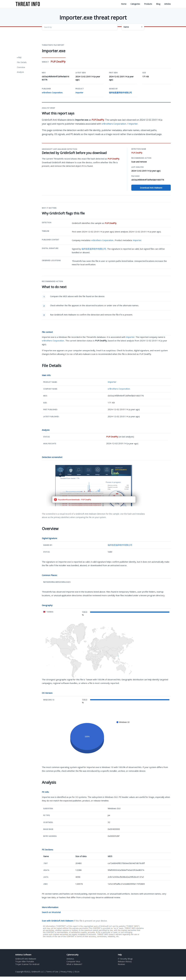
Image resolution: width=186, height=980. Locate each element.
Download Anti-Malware (151, 188)
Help (120, 955)
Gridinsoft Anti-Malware (26, 959)
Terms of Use (52, 972)
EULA (77, 972)
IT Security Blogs (125, 959)
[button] (133, 27)
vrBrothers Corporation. (52, 93)
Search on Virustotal (51, 912)
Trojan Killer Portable (25, 962)
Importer (79, 93)
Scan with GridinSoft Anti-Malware (58, 921)
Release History (125, 962)
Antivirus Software (23, 955)
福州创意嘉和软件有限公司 (120, 93)
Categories (135, 4)
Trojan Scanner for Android (27, 964)
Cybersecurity (72, 955)
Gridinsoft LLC (38, 972)
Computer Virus (73, 962)
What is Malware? (74, 964)
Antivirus (70, 959)
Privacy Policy (66, 972)
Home (124, 4)
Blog (158, 4)
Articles (168, 4)
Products (148, 4)
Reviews (121, 964)
